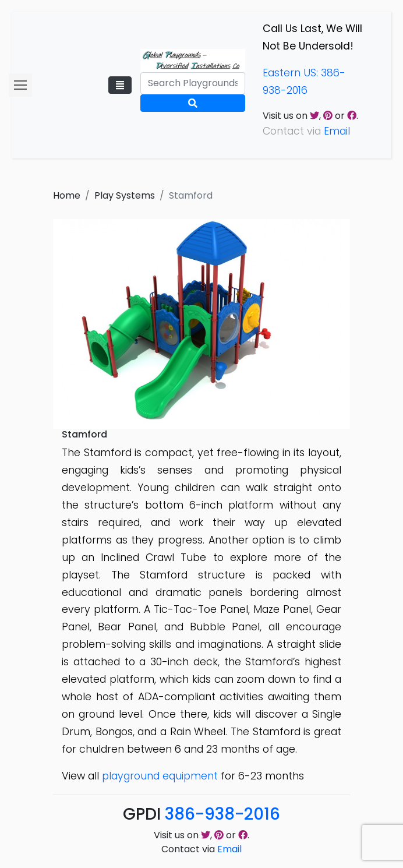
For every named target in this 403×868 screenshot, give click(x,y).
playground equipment (160, 776)
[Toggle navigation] (120, 85)
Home (67, 195)
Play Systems (125, 195)
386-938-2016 (222, 814)
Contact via (201, 849)
